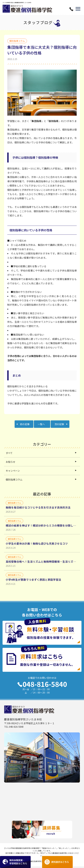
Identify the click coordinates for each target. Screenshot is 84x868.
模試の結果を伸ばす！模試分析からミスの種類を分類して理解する (42, 526)
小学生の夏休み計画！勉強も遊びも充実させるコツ (37, 544)
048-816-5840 (42, 684)
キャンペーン (13, 471)
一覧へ (41, 424)
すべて (9, 453)
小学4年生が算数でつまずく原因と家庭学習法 (33, 580)
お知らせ (10, 462)
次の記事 (59, 424)
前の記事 (25, 424)
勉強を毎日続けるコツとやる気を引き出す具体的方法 (38, 508)
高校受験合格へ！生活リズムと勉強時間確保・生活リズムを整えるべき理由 (42, 562)
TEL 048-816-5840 (14, 727)
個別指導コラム (14, 480)
